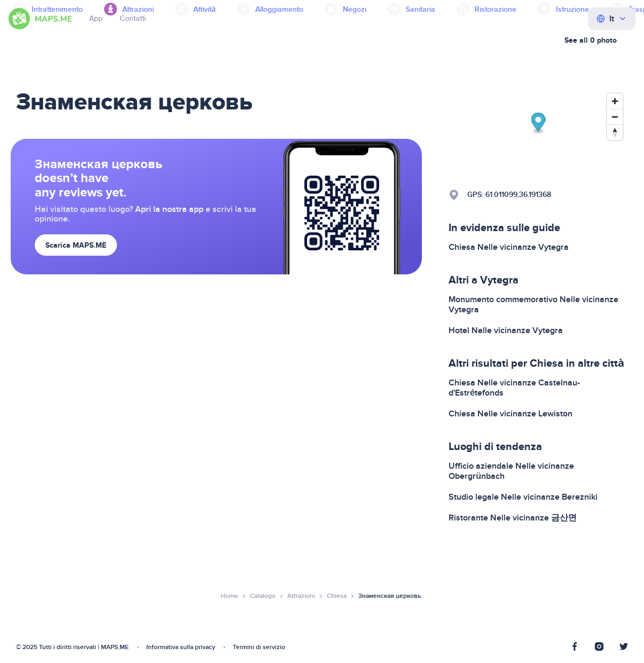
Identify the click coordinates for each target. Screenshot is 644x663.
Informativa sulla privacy (181, 647)
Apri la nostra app (169, 209)
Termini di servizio (259, 647)
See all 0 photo (591, 40)
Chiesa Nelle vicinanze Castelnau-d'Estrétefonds (514, 388)
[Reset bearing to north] (615, 132)
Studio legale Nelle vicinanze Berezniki (523, 497)
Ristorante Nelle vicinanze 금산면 (513, 518)
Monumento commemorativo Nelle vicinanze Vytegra (533, 305)
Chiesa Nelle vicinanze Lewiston (511, 414)
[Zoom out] (615, 117)
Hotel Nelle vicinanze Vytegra (506, 330)
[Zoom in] (615, 101)
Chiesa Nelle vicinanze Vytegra (509, 247)
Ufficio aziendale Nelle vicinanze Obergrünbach (511, 471)
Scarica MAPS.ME (76, 245)
